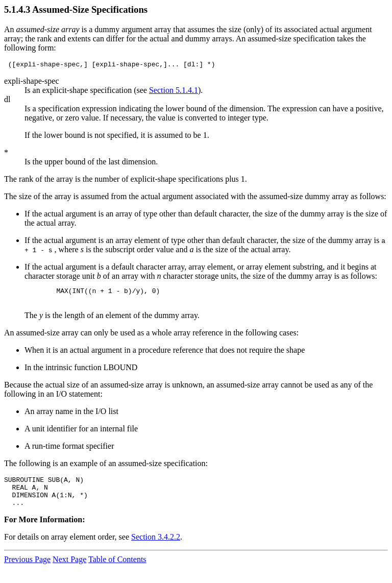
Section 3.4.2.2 (156, 548)
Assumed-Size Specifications (90, 9)
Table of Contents (117, 570)
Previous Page (27, 570)
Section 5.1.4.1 (174, 92)
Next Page (69, 570)
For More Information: (44, 530)
